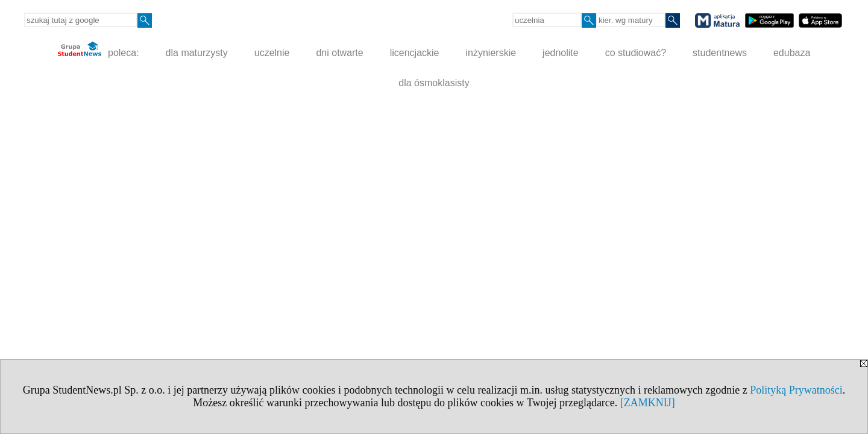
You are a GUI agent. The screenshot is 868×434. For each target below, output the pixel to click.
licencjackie (415, 53)
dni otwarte (339, 53)
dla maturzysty (197, 53)
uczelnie (272, 53)
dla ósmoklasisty (434, 83)
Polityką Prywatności (796, 390)
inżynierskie (491, 53)
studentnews (720, 53)
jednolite (561, 53)
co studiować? (636, 53)
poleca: (99, 50)
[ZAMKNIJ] (648, 403)
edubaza (792, 53)
